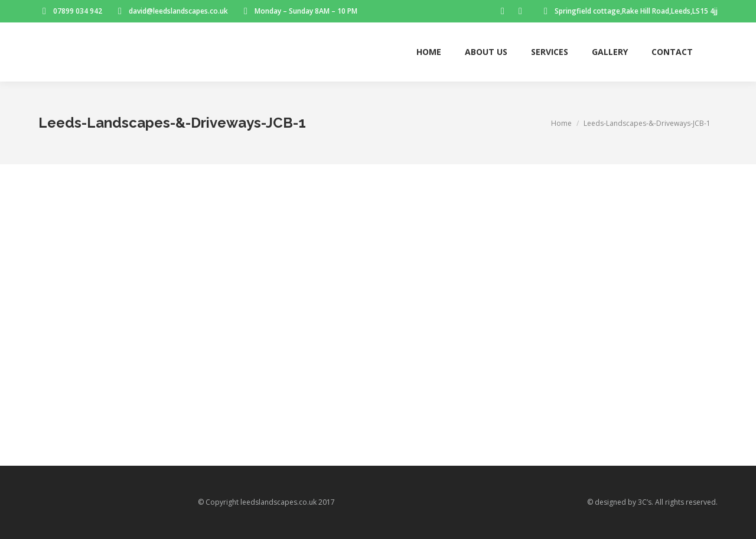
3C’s (645, 502)
